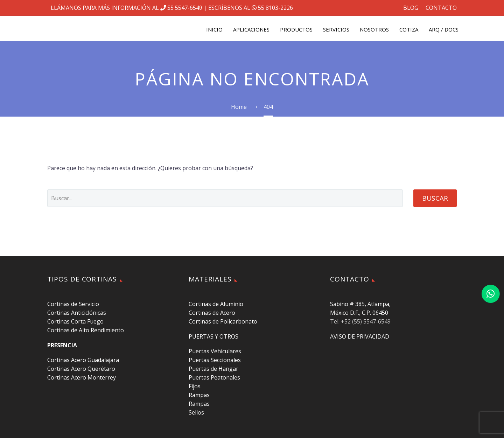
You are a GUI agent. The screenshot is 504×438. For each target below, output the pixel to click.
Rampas (199, 395)
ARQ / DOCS (444, 29)
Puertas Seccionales (215, 360)
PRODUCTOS (296, 29)
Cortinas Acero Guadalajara (83, 360)
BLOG (411, 8)
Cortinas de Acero (212, 313)
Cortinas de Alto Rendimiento (86, 330)
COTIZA (409, 29)
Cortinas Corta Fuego (75, 321)
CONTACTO (441, 8)
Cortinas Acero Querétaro (81, 369)
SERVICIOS (336, 29)
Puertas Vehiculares (215, 351)
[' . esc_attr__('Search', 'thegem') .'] (225, 198)
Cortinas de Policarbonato (223, 321)
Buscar (435, 198)
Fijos (195, 386)
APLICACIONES (251, 29)
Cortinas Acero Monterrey (82, 377)
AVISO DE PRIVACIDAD (360, 336)
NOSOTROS (374, 29)
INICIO (214, 29)
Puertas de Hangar (213, 369)
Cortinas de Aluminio (216, 304)
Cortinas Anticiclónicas (77, 313)
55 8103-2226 (272, 8)
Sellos (196, 412)
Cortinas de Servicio (73, 304)
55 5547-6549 (181, 8)
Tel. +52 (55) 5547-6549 (360, 321)
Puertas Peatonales (214, 377)
